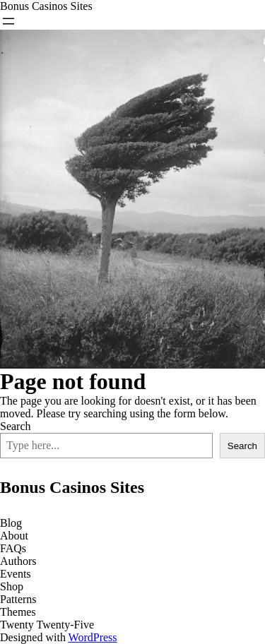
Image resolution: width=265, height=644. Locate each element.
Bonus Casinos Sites (46, 6)
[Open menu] (8, 21)
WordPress (93, 637)
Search (16, 426)
